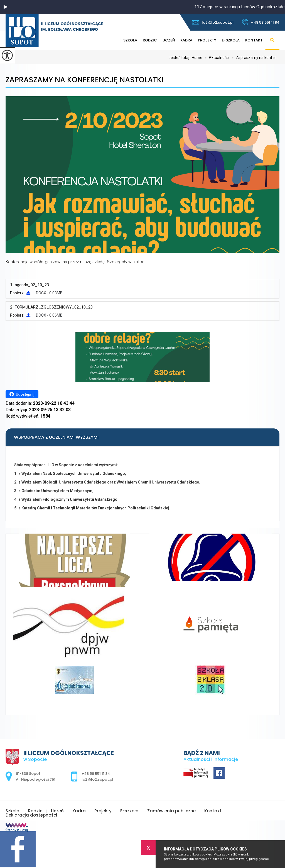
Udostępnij (22, 394)
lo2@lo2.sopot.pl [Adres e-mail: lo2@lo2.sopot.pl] (97, 779)
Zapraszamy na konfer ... (254, 58)
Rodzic (150, 40)
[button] (6, 7)
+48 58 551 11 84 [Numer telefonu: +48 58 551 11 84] (96, 774)
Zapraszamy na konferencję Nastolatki (85, 80)
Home (197, 58)
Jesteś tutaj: (180, 58)
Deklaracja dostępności (31, 815)
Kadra (186, 40)
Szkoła (130, 40)
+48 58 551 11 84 (261, 22)
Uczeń (169, 40)
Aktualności (216, 58)
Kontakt (254, 40)
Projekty (207, 40)
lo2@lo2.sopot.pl (213, 22)
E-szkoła (231, 40)
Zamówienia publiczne (171, 811)
